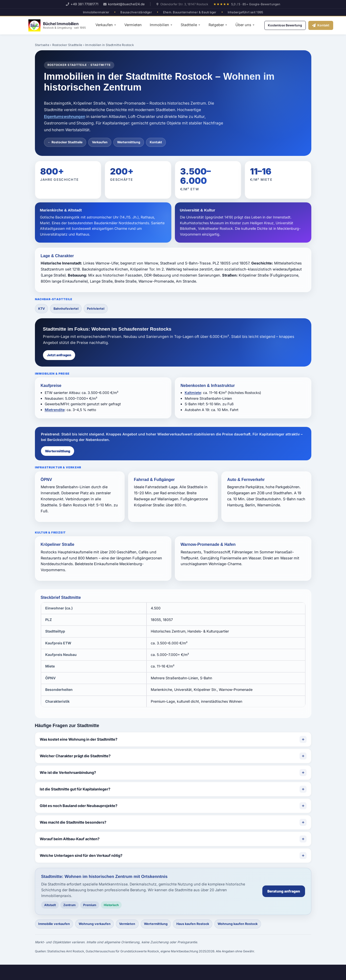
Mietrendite (55, 410)
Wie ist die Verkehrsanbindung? (68, 773)
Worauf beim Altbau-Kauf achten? (70, 839)
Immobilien (161, 25)
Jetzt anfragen (59, 355)
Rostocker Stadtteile (67, 45)
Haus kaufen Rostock (201, 925)
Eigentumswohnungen (65, 117)
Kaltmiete (193, 393)
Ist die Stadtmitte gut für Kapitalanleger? (75, 790)
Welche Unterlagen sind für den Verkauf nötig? (81, 856)
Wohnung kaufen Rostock (249, 925)
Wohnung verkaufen (98, 925)
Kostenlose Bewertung (289, 25)
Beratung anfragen (284, 892)
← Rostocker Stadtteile (65, 142)
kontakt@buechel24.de (124, 4)
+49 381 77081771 (82, 4)
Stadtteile (191, 25)
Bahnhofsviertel (68, 309)
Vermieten (133, 25)
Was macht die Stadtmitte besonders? (73, 823)
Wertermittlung (129, 142)
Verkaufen (106, 25)
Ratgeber (218, 25)
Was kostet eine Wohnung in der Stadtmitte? (79, 740)
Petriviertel (100, 309)
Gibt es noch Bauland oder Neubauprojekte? (79, 806)
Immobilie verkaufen (55, 925)
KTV (42, 309)
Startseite (42, 45)
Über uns (245, 25)
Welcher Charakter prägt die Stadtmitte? (75, 756)
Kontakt (330, 25)
